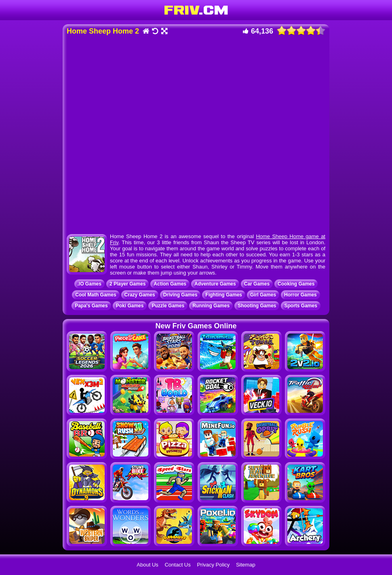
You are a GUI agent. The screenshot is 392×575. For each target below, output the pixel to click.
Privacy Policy (213, 565)
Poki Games (130, 306)
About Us (147, 565)
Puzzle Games (168, 306)
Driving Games (180, 295)
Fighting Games (224, 295)
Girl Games (263, 295)
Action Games (170, 284)
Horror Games (300, 295)
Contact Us (177, 565)
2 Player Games (128, 284)
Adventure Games (215, 284)
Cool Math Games (96, 295)
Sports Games (300, 306)
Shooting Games (257, 306)
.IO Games (90, 284)
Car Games (257, 284)
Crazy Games (140, 295)
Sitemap (246, 565)
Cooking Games (296, 284)
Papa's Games (91, 306)
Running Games (211, 306)
